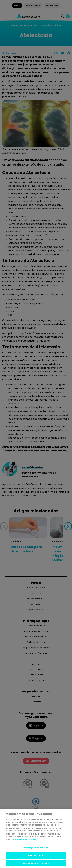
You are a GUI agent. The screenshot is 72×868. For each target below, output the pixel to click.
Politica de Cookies (26, 840)
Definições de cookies (36, 848)
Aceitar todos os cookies (36, 864)
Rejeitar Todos (36, 856)
